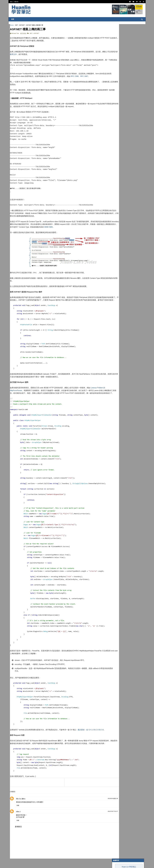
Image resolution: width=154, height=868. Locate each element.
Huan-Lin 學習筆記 (128, 32)
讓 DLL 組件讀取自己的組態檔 (125, 223)
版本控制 (117, 95)
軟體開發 (117, 93)
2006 (116, 248)
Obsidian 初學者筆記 (119, 58)
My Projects (119, 132)
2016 (116, 176)
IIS (115, 122)
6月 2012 (119, 204)
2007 (116, 245)
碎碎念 (116, 100)
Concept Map (119, 129)
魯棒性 (114, 50)
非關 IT (116, 140)
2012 (116, 186)
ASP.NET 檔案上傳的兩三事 (124, 211)
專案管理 (117, 135)
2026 (116, 150)
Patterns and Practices (123, 82)
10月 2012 (119, 194)
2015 (116, 178)
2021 (116, 163)
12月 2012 (119, 188)
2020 (116, 166)
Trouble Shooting (121, 103)
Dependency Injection (122, 98)
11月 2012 (119, 191)
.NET (17, 25)
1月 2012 (119, 232)
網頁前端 (117, 111)
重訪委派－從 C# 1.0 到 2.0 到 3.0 (91, 736)
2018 (116, 171)
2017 (116, 173)
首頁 (12, 2)
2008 (116, 243)
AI (115, 116)
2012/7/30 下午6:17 (100, 821)
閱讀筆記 (117, 79)
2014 (116, 181)
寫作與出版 (118, 77)
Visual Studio (119, 85)
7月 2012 (119, 201)
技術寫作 (117, 106)
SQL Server (118, 124)
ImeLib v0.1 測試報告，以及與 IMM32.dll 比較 (126, 54)
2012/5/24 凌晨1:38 (100, 808)
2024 (116, 155)
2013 (116, 184)
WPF (116, 127)
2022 (116, 160)
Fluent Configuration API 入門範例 (126, 226)
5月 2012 (119, 206)
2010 (116, 238)
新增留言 (19, 836)
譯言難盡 (117, 90)
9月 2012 (119, 196)
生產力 (116, 137)
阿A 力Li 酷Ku (21, 808)
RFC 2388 (83, 77)
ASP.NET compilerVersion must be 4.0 (128, 221)
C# (115, 72)
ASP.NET (23, 25)
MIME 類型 (77, 228)
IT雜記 (116, 87)
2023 (116, 158)
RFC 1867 (92, 77)
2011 (116, 235)
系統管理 (117, 108)
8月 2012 (119, 199)
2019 (116, 168)
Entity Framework (121, 119)
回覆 (19, 815)
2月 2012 (119, 229)
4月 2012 (119, 209)
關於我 (17, 2)
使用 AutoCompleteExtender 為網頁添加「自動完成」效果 (128, 215)
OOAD (116, 114)
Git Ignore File (120, 218)
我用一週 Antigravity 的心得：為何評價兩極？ (126, 46)
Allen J (19, 821)
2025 (116, 153)
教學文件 (28, 56)
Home (13, 25)
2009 (116, 240)
